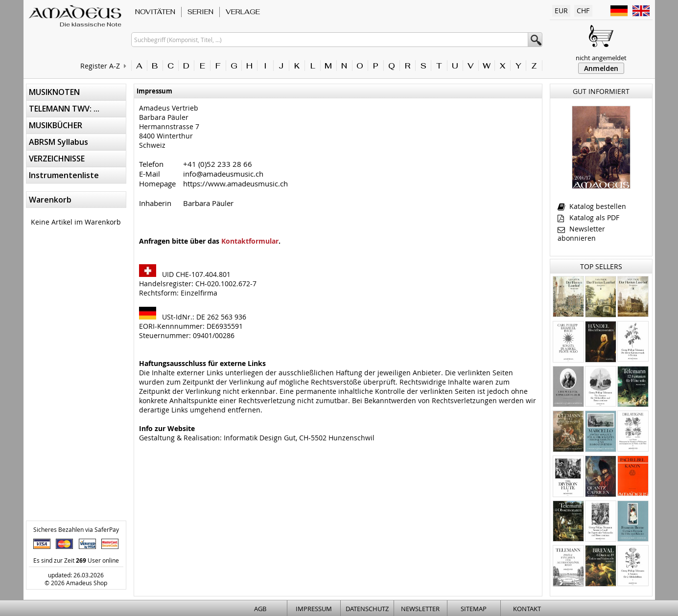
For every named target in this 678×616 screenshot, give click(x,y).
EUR (561, 11)
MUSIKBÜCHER (56, 125)
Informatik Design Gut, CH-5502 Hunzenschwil (299, 438)
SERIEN (200, 12)
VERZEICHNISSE (57, 159)
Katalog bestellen (592, 206)
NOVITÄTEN (155, 12)
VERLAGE (243, 12)
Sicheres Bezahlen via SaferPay (76, 529)
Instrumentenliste (64, 175)
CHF (583, 11)
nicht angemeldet (601, 58)
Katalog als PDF (588, 217)
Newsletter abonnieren (581, 233)
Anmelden (601, 68)
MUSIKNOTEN (54, 92)
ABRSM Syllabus (58, 142)
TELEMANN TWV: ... (64, 109)
